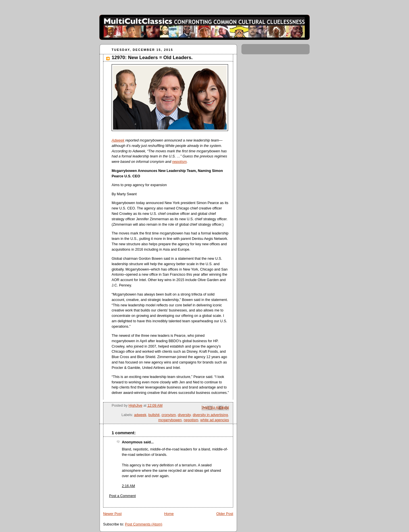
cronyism (169, 415)
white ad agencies (215, 420)
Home (169, 514)
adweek (140, 415)
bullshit (154, 415)
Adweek (118, 140)
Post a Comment (122, 496)
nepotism (179, 162)
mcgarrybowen (170, 420)
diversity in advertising (210, 415)
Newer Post (112, 514)
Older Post (225, 514)
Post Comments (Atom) (144, 524)
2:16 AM (128, 486)
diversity (184, 415)
